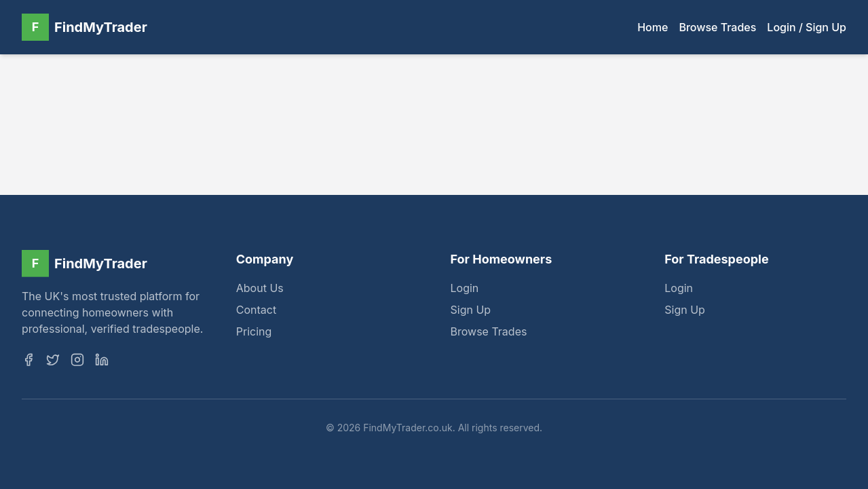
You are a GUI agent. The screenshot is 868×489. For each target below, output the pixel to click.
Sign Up (471, 311)
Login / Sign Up (807, 27)
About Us (260, 289)
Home (653, 27)
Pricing (254, 333)
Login (465, 289)
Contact (256, 311)
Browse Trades (717, 27)
